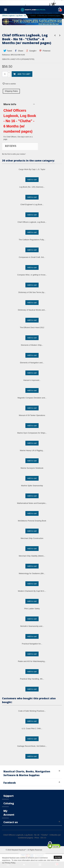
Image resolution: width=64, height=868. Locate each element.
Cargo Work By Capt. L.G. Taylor (32, 169)
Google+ (31, 51)
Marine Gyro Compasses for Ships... (32, 433)
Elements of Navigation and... (32, 363)
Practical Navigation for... (32, 644)
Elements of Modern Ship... (32, 345)
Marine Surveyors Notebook (32, 468)
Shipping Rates (11, 91)
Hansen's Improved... (32, 380)
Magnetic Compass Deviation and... (32, 398)
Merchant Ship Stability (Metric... (32, 556)
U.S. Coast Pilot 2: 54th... (32, 728)
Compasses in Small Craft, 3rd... (32, 257)
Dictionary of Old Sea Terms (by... (32, 292)
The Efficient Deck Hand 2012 (32, 327)
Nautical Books (15, 13)
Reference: (6, 55)
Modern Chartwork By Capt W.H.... (32, 591)
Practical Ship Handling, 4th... (32, 679)
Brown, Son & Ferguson (43, 13)
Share (19, 51)
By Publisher (27, 13)
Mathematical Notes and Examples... (32, 503)
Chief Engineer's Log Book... (32, 204)
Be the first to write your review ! (14, 154)
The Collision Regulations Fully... (32, 240)
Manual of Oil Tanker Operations (32, 415)
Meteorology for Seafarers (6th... (32, 573)
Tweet (8, 51)
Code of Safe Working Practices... (32, 711)
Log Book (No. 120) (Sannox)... (32, 187)
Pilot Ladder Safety (32, 609)
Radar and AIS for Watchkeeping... (32, 661)
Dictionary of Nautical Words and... (32, 310)
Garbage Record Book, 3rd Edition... (32, 746)
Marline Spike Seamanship (32, 486)
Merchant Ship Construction (32, 538)
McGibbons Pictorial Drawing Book (32, 521)
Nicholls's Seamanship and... (32, 626)
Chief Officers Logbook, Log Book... (32, 222)
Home (4, 13)
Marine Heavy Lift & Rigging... (32, 450)
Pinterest (45, 51)
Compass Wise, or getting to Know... (32, 275)
